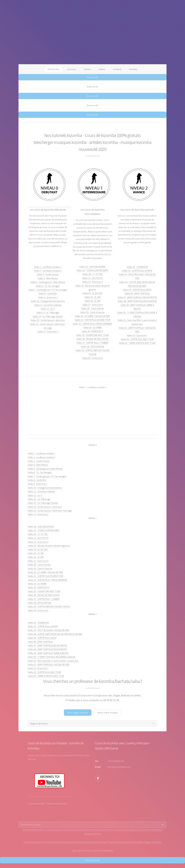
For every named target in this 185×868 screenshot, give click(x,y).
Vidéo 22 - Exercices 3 (92, 282)
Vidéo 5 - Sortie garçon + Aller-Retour (48, 282)
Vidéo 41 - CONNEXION (137, 267)
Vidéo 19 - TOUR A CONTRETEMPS (92, 270)
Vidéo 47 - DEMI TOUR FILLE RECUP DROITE (137, 297)
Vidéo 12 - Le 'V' (48, 309)
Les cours (71, 69)
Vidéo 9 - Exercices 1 (48, 297)
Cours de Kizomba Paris (34, 830)
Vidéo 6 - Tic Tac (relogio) (48, 286)
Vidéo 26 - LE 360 (92, 301)
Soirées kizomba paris (74, 830)
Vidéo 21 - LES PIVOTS (92, 278)
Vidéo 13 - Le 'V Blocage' (48, 312)
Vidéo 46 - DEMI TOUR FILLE (137, 293)
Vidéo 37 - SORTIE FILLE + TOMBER (92, 343)
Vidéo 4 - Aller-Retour (48, 278)
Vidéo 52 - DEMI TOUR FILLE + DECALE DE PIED (49, 664)
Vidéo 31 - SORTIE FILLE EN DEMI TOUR (92, 320)
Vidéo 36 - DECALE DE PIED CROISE (92, 339)
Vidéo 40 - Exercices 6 (92, 358)
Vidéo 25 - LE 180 (92, 297)
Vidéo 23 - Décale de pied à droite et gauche (49, 546)
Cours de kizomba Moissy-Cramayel (90, 842)
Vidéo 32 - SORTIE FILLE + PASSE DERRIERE (92, 324)
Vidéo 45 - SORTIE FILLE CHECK (137, 290)
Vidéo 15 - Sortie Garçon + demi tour (48, 320)
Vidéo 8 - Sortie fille (48, 293)
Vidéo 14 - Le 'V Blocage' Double (48, 316)
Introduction (53, 69)
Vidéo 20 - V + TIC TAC (92, 274)
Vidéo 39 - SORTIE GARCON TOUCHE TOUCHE (49, 606)
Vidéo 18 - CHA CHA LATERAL (92, 267)
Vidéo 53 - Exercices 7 (137, 335)
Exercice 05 (92, 115)
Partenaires (156, 830)
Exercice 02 (92, 87)
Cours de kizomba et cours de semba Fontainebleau (48, 842)
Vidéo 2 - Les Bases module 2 (48, 271)
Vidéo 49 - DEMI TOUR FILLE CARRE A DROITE (48, 653)
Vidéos (102, 69)
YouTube (133, 69)
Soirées (87, 69)
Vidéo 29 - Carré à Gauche (92, 312)
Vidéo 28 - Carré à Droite (92, 308)
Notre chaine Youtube (107, 713)
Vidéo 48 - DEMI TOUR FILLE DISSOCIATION (137, 301)
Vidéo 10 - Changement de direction (48, 301)
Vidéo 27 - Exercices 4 (92, 305)
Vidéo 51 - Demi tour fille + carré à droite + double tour (53, 661)
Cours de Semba (54, 830)
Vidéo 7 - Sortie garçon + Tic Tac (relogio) (48, 290)
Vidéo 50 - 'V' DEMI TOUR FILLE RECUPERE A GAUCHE (52, 657)
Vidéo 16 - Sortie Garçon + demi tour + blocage (50, 510)
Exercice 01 (92, 77)
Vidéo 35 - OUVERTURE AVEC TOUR (92, 335)
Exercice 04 (92, 105)
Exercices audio (93, 860)
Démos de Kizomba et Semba (99, 830)
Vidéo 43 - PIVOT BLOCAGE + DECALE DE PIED (48, 630)
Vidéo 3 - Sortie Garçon (48, 274)
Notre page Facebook (78, 713)
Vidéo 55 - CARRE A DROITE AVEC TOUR (137, 343)
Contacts (117, 69)
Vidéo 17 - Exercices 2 (48, 332)
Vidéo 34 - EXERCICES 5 (92, 331)
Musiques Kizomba (93, 834)
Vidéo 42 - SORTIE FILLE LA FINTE (137, 271)
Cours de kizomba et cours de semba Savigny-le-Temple (135, 842)
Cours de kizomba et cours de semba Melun (92, 850)
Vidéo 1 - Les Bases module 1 (48, 267)
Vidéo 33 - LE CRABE (92, 327)
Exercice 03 (92, 96)
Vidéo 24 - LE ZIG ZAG (92, 293)
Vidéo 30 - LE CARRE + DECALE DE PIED (92, 316)
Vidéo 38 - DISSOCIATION (92, 347)
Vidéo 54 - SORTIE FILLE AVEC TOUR (137, 339)
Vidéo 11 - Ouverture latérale (48, 305)
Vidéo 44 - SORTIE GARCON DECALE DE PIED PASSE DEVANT (55, 634)
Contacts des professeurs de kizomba (132, 830)
